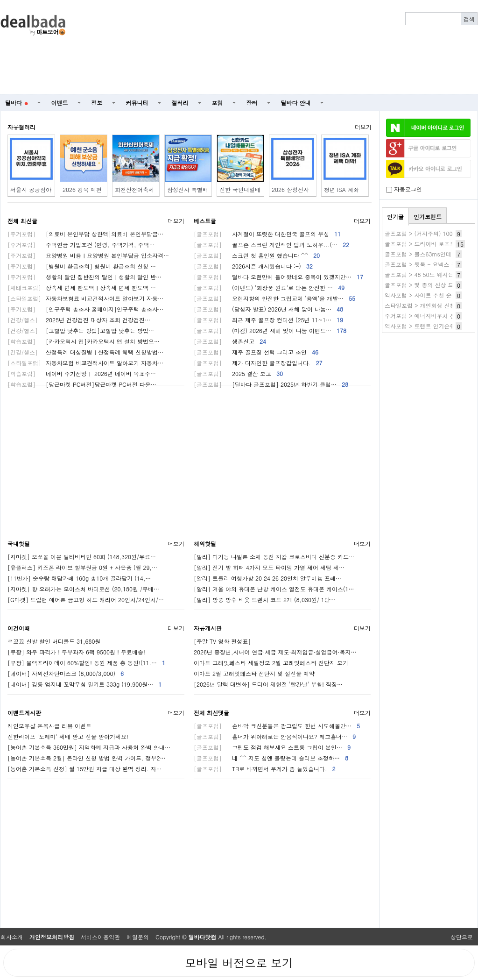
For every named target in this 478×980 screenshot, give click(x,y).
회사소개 (12, 937)
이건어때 (19, 628)
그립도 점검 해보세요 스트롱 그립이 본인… (272, 747)
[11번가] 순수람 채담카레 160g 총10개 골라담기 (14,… (79, 578)
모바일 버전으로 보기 (239, 963)
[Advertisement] (354, 47)
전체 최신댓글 (211, 713)
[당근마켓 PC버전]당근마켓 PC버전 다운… (82, 384)
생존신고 (230, 341)
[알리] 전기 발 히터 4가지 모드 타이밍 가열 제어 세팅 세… (269, 567)
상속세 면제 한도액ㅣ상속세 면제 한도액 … (82, 288)
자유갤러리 (21, 127)
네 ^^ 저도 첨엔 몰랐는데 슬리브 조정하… (271, 758)
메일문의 (138, 937)
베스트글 (205, 221)
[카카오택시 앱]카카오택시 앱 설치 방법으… (84, 341)
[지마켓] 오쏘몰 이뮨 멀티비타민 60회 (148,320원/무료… (82, 557)
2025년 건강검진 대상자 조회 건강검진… (79, 320)
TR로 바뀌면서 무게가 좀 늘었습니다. (265, 769)
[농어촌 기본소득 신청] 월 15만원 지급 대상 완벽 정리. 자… (85, 769)
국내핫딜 (19, 543)
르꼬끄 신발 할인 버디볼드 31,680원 (54, 641)
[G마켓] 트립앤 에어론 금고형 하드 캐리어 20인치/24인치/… (86, 600)
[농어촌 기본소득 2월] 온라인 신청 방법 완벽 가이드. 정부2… (87, 758)
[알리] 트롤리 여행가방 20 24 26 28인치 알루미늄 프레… (267, 578)
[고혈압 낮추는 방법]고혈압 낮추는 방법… (81, 330)
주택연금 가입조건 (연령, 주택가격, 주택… (81, 245)
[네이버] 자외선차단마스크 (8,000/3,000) (66, 673)
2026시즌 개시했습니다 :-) (253, 266)
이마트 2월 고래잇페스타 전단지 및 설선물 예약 (254, 673)
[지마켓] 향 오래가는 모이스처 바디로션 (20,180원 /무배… (83, 589)
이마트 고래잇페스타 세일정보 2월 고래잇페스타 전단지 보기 (271, 663)
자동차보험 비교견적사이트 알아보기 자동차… (85, 363)
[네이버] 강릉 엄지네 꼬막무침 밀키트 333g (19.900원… (84, 684)
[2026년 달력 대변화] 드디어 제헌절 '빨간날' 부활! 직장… (268, 684)
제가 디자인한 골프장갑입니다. (258, 363)
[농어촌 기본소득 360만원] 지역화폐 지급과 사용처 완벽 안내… (89, 747)
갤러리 (180, 103)
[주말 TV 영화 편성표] (222, 641)
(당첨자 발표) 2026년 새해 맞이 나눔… (268, 309)
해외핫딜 (205, 543)
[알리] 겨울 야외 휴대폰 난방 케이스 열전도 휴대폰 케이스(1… (274, 589)
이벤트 (60, 103)
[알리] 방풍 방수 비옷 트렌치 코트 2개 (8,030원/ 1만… (265, 600)
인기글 (395, 217)
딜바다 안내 (296, 103)
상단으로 (462, 937)
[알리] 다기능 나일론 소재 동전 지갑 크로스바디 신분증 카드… (274, 557)
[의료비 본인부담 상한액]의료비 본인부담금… (85, 234)
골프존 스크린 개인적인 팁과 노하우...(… (271, 245)
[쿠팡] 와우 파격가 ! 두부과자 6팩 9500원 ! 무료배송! (76, 652)
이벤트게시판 (24, 713)
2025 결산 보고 (238, 373)
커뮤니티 (137, 103)
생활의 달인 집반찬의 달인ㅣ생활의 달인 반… (84, 277)
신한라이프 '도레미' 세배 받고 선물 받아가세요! (68, 736)
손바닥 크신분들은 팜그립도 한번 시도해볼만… (277, 726)
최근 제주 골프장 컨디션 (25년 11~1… (268, 320)
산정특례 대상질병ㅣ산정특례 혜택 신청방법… (85, 352)
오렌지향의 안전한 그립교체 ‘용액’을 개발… (274, 298)
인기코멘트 (428, 217)
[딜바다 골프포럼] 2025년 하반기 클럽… (271, 384)
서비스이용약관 (100, 937)
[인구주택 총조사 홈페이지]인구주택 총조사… (85, 309)
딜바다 (17, 103)
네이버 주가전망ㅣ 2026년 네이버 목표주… (82, 373)
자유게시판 (208, 628)
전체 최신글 (22, 221)
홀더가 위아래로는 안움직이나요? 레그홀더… (275, 736)
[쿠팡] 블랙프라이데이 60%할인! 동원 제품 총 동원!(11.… (86, 663)
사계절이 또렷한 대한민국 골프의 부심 (267, 234)
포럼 (218, 103)
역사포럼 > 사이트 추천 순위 (421, 295)
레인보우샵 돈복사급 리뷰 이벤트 (49, 726)
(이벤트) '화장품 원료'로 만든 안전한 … (269, 288)
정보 (97, 103)
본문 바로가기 (0, 0)
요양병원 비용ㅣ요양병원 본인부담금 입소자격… (88, 255)
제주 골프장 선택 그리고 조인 (256, 352)
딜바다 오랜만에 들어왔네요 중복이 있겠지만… (278, 277)
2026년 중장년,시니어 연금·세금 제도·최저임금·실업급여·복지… (275, 652)
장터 (252, 103)
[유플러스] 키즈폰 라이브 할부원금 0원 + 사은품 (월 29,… (82, 567)
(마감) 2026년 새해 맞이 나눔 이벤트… (270, 330)
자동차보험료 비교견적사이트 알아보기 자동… (85, 298)
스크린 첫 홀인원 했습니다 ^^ (257, 255)
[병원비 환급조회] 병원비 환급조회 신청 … (82, 266)
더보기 (363, 127)
